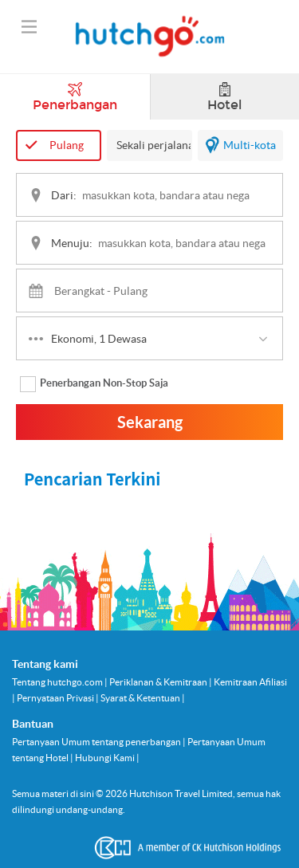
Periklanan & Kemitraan (159, 682)
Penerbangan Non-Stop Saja (94, 384)
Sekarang (150, 422)
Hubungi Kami (106, 758)
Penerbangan (75, 97)
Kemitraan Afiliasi (250, 682)
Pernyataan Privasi (56, 698)
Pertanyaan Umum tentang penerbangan (97, 742)
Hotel (224, 97)
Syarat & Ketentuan (141, 698)
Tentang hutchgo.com (58, 682)
